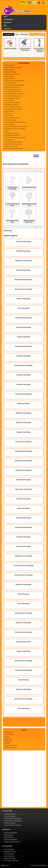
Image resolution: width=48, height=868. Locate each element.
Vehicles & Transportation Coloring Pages (13, 144)
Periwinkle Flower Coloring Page (24, 613)
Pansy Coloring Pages (24, 594)
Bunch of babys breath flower (12, 221)
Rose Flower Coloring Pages (24, 642)
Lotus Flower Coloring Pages (24, 546)
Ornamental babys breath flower (12, 205)
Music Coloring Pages (9, 116)
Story (5, 26)
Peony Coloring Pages (24, 604)
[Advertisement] (24, 160)
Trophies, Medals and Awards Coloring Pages (14, 142)
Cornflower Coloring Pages (24, 384)
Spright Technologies (41, 865)
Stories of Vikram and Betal (11, 748)
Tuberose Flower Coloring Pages (23, 670)
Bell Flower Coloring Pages (24, 270)
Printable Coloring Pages (10, 858)
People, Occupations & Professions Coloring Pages (15, 122)
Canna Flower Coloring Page (23, 327)
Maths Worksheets (8, 113)
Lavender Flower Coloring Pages (23, 527)
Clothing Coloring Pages (9, 76)
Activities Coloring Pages (10, 65)
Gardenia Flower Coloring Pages (23, 451)
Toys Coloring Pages (9, 140)
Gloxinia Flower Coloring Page (23, 470)
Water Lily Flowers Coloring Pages (24, 699)
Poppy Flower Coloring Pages (23, 623)
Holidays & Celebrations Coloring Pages (13, 107)
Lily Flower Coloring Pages (23, 537)
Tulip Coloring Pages (24, 680)
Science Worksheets (9, 837)
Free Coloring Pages (9, 849)
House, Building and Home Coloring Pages (13, 109)
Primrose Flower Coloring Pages (24, 632)
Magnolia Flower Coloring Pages (23, 556)
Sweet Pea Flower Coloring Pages (24, 661)
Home (24, 10)
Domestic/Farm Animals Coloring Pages (13, 89)
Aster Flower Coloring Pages (23, 242)
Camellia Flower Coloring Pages (24, 318)
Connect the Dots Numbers (10, 83)
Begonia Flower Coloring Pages (24, 261)
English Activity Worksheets (11, 833)
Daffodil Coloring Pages (23, 403)
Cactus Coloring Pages (23, 308)
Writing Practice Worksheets (11, 840)
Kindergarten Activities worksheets (12, 842)
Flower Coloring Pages (9, 100)
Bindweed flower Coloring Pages (24, 280)
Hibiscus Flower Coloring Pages (23, 489)
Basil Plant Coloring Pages (23, 251)
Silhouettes (7, 131)
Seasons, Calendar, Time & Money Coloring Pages (15, 129)
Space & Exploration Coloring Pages (12, 133)
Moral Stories (8, 743)
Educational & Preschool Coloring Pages (13, 92)
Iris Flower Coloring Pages (23, 499)
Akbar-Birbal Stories (9, 732)
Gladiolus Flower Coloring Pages (24, 461)
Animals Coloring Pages (10, 49)
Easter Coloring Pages (9, 856)
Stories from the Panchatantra (11, 745)
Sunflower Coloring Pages (24, 651)
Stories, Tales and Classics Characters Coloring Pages (15, 137)
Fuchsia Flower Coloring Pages (24, 442)
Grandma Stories (8, 739)
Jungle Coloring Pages (9, 111)
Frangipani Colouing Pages (24, 432)
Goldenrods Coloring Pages (24, 480)
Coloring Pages (8, 19)
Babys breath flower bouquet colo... (29, 221)
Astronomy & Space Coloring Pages (12, 818)
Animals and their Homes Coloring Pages (13, 68)
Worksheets (7, 22)
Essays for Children (9, 735)
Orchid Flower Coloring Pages (24, 585)
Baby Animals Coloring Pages (10, 72)
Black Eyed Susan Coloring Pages (24, 289)
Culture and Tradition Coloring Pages (12, 87)
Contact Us (7, 29)
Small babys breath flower (29, 187)
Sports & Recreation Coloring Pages (12, 135)
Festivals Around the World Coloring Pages (13, 96)
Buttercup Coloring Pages (23, 299)
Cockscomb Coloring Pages (24, 356)
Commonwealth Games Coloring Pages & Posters (40, 50)
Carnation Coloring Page (23, 337)
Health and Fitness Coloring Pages (12, 105)
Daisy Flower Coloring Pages (24, 423)
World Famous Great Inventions (11, 146)
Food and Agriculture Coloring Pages (12, 103)
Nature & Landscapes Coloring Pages (12, 118)
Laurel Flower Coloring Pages (24, 518)
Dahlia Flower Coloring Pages (24, 413)
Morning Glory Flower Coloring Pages (23, 565)
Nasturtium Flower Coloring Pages (23, 575)
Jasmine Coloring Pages (24, 508)
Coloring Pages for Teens (10, 78)
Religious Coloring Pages (10, 124)
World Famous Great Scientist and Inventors (14, 148)
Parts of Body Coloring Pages (10, 120)
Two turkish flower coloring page (12, 188)
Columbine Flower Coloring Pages (24, 365)
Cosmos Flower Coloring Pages (24, 394)
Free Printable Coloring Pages (11, 861)
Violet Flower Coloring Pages (23, 689)
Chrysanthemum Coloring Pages (23, 346)
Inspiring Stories (8, 741)
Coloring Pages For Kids (10, 852)
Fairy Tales (7, 737)
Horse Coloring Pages (9, 854)
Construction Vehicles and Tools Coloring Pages (14, 85)
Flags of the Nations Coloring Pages (12, 98)
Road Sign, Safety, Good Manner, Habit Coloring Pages (16, 127)
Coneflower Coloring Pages (24, 375)
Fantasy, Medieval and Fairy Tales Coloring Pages (15, 94)
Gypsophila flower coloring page (29, 205)
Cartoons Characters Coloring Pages (25, 49)
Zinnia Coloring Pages (24, 708)
